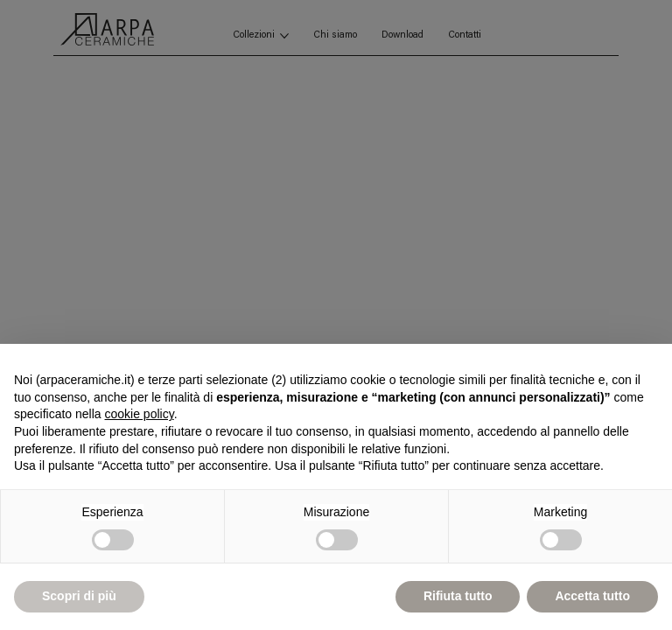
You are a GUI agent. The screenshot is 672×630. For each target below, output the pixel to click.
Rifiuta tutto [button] (458, 596)
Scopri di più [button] (79, 596)
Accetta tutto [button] (592, 596)
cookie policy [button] (140, 414)
